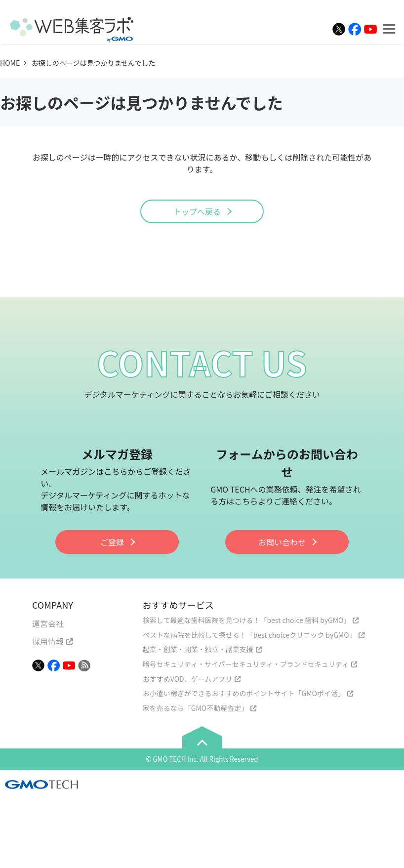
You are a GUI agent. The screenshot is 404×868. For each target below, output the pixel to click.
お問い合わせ (282, 542)
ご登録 (112, 542)
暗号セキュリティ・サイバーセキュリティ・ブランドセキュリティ (246, 664)
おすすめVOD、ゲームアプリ (187, 679)
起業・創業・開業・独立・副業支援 (198, 649)
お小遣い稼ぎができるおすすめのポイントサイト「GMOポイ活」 (244, 693)
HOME (10, 63)
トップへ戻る (197, 211)
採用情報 (48, 641)
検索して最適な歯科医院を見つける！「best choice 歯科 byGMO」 (247, 620)
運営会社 (48, 623)
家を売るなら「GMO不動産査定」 (195, 708)
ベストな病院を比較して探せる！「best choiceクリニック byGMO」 (249, 635)
